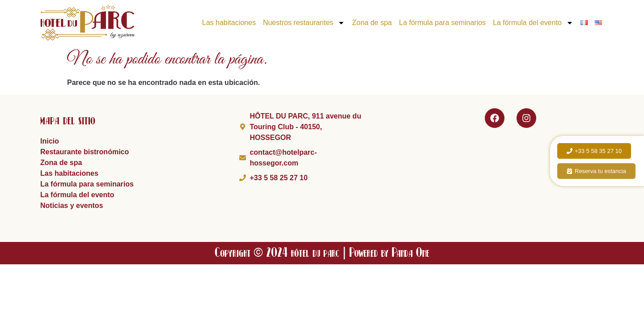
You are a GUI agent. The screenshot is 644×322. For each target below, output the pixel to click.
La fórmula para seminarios (442, 23)
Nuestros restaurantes (304, 23)
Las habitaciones (229, 23)
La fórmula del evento (533, 23)
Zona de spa (372, 23)
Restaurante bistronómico (85, 152)
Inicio (50, 141)
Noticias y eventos (72, 205)
